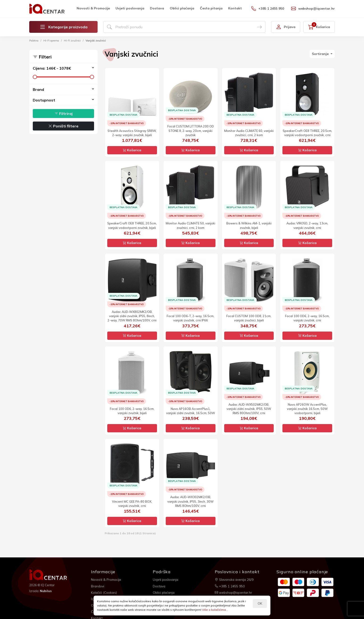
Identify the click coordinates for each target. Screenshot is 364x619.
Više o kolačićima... (215, 610)
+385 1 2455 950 (268, 8)
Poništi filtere (63, 126)
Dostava (157, 8)
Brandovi (98, 585)
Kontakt (235, 8)
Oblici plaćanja (182, 8)
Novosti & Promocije (93, 8)
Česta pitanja (211, 8)
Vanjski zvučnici (96, 41)
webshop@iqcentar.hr (313, 8)
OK (260, 603)
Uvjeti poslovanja (130, 8)
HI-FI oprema (51, 41)
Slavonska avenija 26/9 (235, 579)
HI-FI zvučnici (72, 41)
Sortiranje (321, 54)
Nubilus (46, 591)
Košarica (132, 150)
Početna (34, 41)
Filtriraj (64, 114)
